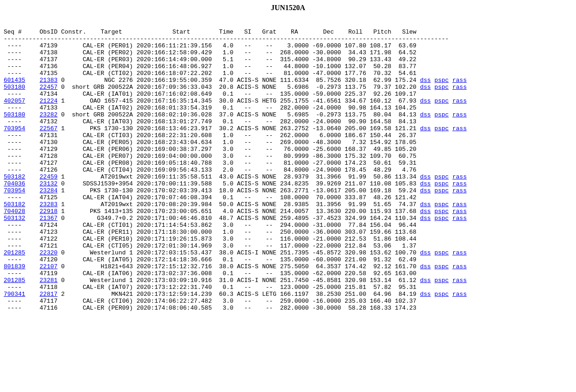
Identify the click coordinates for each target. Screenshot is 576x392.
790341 (14, 349)
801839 (14, 316)
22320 (49, 299)
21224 (49, 117)
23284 (49, 225)
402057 (14, 117)
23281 (49, 332)
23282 (49, 133)
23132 (49, 216)
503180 (14, 100)
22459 (49, 208)
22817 (49, 349)
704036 (14, 216)
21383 (49, 92)
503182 (14, 208)
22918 (49, 249)
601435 (14, 92)
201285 (14, 299)
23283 (49, 241)
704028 (14, 249)
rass (459, 92)
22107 (49, 316)
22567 (49, 150)
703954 (14, 150)
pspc (441, 92)
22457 (49, 100)
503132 (14, 258)
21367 (49, 258)
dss (425, 92)
